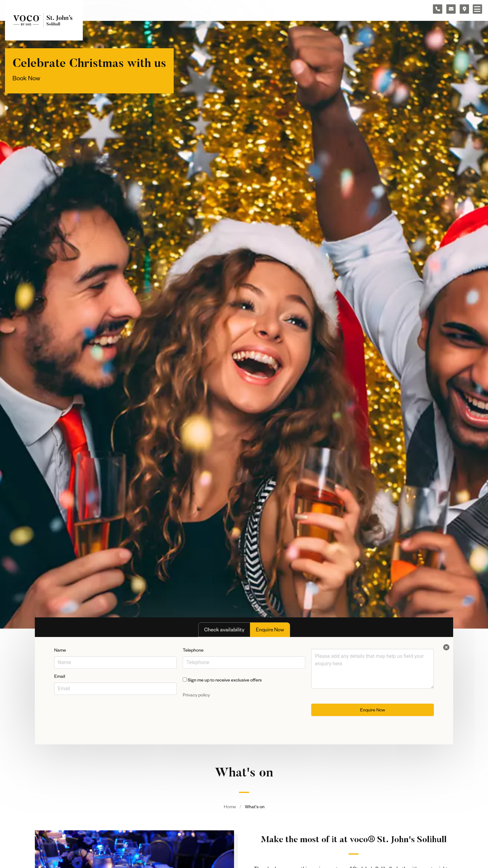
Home (230, 807)
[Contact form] (451, 9)
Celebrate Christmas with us (89, 64)
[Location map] (464, 9)
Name (60, 650)
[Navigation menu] (477, 9)
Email (60, 676)
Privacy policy (196, 695)
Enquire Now (373, 710)
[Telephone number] (438, 9)
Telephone (193, 650)
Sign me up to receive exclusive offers (222, 680)
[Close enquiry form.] (446, 647)
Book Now (26, 78)
